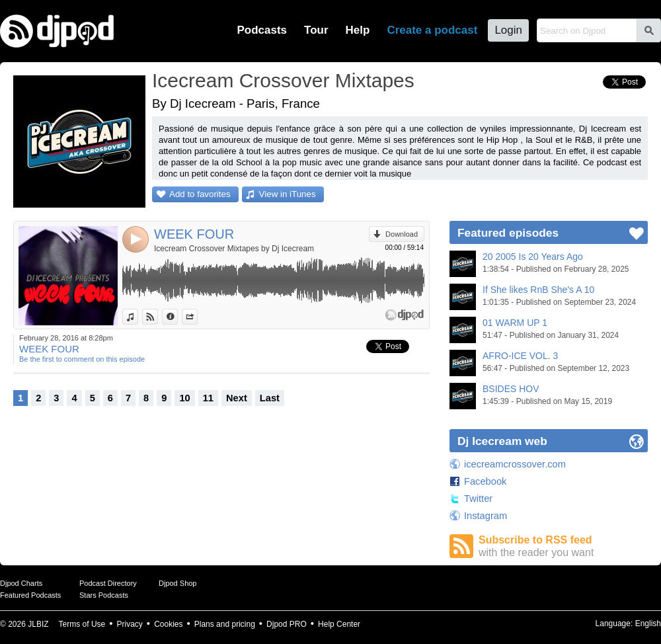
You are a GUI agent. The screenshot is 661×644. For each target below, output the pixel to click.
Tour (316, 30)
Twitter (478, 499)
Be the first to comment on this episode (82, 359)
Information (177, 317)
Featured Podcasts (30, 595)
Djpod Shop (178, 583)
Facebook (485, 481)
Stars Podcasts (104, 595)
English (648, 624)
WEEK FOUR (194, 234)
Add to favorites (200, 194)
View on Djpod (158, 317)
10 (184, 398)
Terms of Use (82, 624)
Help (358, 30)
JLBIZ (38, 624)
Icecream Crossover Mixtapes (283, 80)
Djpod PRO (287, 624)
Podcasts (262, 30)
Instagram (486, 516)
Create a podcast (432, 30)
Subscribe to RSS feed (563, 546)
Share (197, 317)
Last (270, 398)
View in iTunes (288, 194)
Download (402, 234)
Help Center (339, 624)
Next (237, 398)
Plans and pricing (225, 624)
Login (508, 30)
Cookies (168, 624)
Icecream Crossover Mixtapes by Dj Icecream (234, 249)
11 (208, 398)
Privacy (130, 624)
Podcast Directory (108, 583)
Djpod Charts (21, 583)
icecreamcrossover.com (515, 464)
